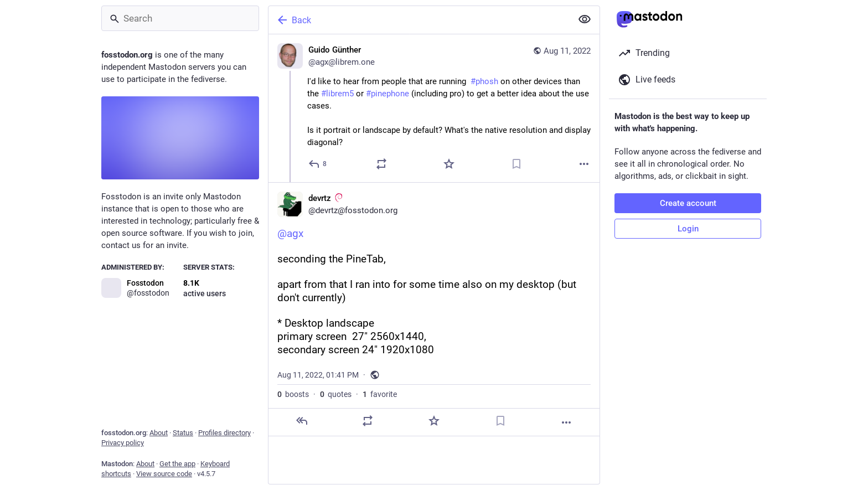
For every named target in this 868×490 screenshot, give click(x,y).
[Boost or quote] (381, 164)
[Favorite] (449, 164)
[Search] (180, 18)
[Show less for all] (585, 19)
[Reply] (318, 164)
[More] (584, 164)
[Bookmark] (516, 164)
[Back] (419, 20)
